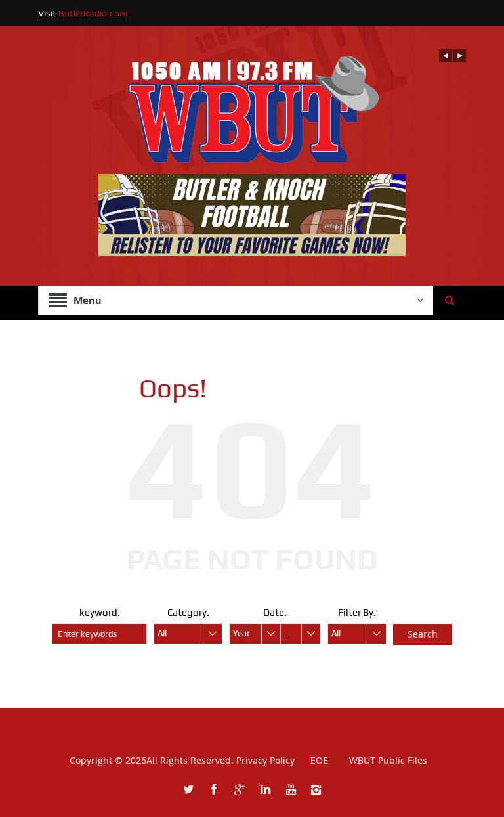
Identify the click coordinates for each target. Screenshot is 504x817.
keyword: (100, 613)
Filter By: (357, 613)
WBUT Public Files (388, 760)
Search (423, 634)
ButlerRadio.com (93, 13)
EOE (313, 760)
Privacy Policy (265, 760)
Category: (188, 613)
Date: (275, 613)
